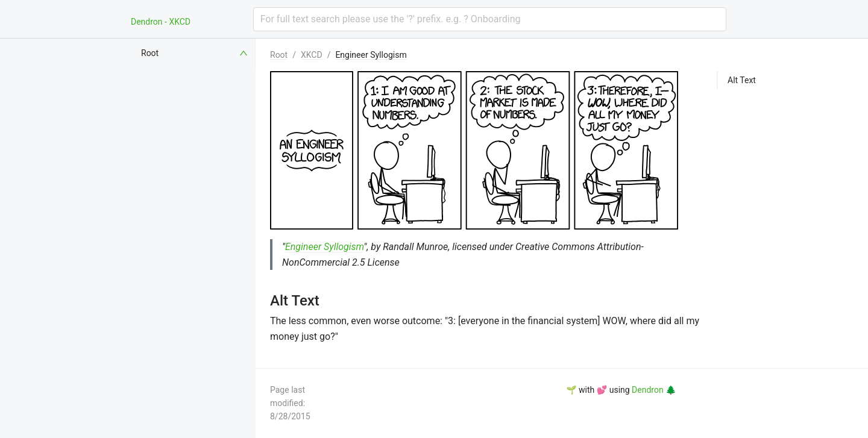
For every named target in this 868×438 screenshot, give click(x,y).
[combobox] (490, 19)
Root (279, 55)
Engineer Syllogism (371, 55)
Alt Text (742, 80)
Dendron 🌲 (654, 390)
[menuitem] (195, 53)
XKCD (312, 55)
